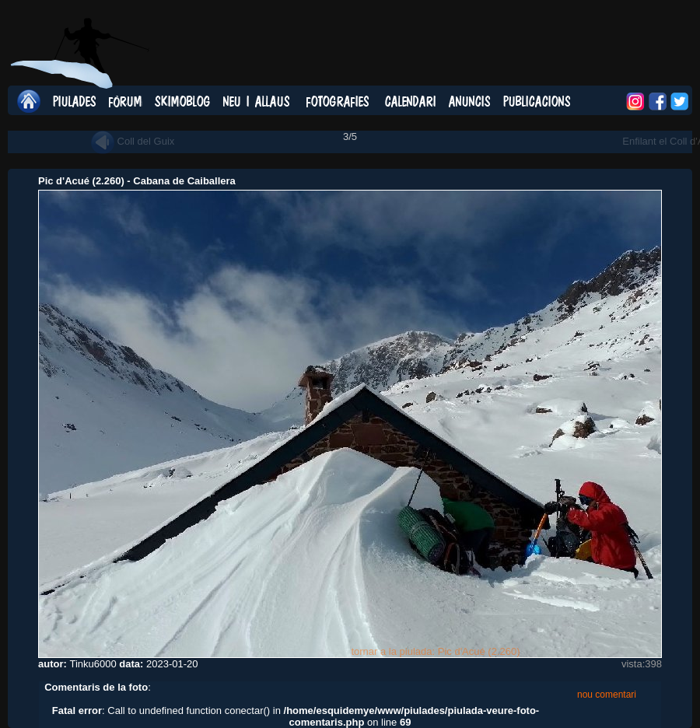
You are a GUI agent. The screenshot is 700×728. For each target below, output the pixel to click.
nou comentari (607, 695)
